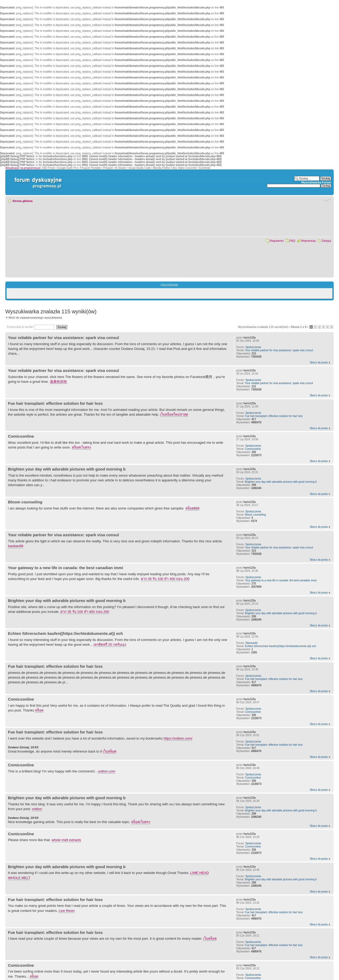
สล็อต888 (193, 508)
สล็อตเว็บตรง (81, 447)
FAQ (292, 241)
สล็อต (39, 710)
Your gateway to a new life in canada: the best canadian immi (66, 568)
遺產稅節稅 (58, 382)
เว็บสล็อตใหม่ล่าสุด (174, 414)
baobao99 (16, 546)
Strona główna (23, 201)
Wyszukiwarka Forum (316, 182)
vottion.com (106, 771)
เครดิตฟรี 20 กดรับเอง (110, 645)
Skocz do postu (319, 362)
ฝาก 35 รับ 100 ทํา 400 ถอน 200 (165, 579)
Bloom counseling (25, 502)
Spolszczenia (253, 347)
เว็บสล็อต (110, 751)
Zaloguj (326, 241)
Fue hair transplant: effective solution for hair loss (55, 403)
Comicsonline (21, 436)
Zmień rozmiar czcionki (327, 200)
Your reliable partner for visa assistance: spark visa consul (63, 338)
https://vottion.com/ (178, 738)
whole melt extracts (66, 840)
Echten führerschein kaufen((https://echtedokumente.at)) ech (65, 633)
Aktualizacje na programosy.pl (23, 168)
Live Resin (67, 911)
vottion (37, 809)
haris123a (249, 338)
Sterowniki (251, 643)
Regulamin (277, 241)
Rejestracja (308, 241)
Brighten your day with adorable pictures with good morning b (67, 469)
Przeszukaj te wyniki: (30, 327)
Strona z (299, 327)
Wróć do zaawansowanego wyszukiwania (35, 318)
